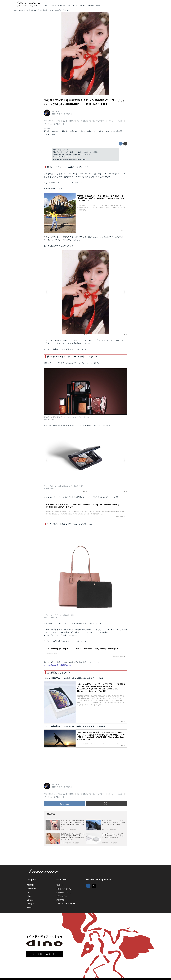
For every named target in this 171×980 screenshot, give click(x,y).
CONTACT (44, 954)
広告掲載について (64, 893)
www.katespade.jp (51, 617)
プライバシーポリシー (66, 904)
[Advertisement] (61, 764)
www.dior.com (49, 419)
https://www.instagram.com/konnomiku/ (73, 159)
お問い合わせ (62, 896)
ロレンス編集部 (66, 114)
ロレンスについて (64, 889)
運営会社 (60, 885)
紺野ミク (55, 114)
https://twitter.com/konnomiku (68, 157)
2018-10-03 (56, 112)
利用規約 (60, 900)
